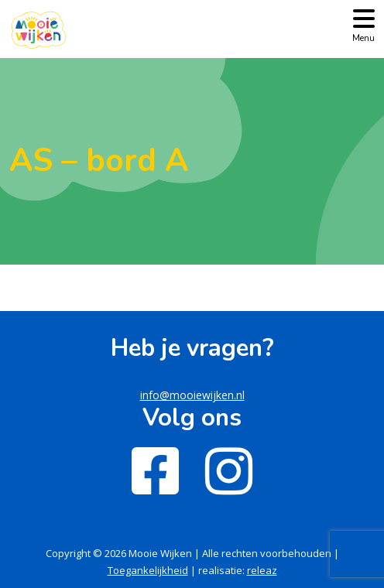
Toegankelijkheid (148, 570)
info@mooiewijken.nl (192, 395)
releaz (262, 570)
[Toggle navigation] (363, 24)
